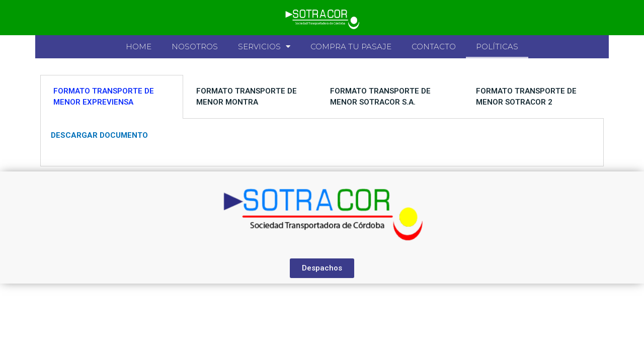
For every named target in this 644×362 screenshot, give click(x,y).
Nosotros (195, 47)
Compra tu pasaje (351, 47)
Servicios (264, 47)
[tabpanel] (322, 143)
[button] (322, 268)
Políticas (497, 47)
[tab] (112, 97)
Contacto (434, 47)
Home (139, 47)
